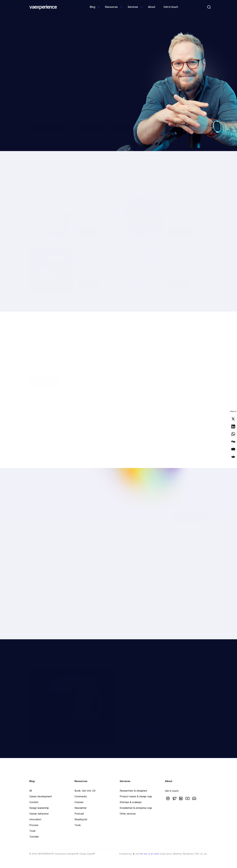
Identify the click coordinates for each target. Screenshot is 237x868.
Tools (32, 831)
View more (180, 276)
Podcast (79, 814)
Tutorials (34, 837)
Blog (92, 7)
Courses (79, 802)
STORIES (35, 491)
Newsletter (81, 808)
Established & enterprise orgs (136, 808)
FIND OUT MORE (45, 374)
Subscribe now (147, 724)
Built (157, 854)
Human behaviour (39, 814)
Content (34, 802)
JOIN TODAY (180, 225)
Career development (41, 796)
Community (81, 796)
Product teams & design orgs (136, 796)
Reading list (81, 819)
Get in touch (171, 7)
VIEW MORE (88, 276)
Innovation (35, 819)
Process (34, 825)
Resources (111, 7)
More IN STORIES (191, 510)
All (31, 791)
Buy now (87, 225)
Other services (128, 814)
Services (133, 7)
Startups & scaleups (131, 802)
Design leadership (39, 808)
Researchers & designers (133, 791)
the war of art (147, 854)
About (152, 7)
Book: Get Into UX (85, 791)
